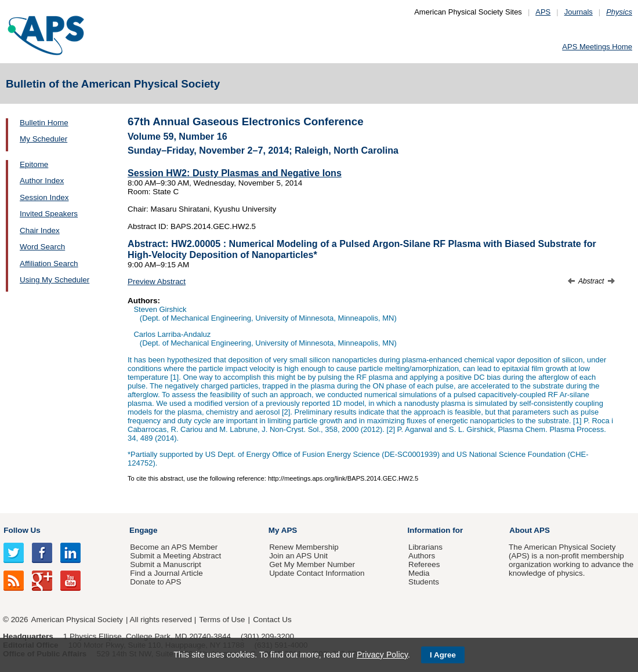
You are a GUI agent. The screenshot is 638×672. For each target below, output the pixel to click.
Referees (424, 564)
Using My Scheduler (55, 280)
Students (424, 582)
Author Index (42, 181)
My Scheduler (43, 139)
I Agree (443, 655)
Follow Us (22, 530)
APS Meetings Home (597, 47)
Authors (422, 556)
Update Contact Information (317, 573)
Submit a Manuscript (165, 564)
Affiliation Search (49, 264)
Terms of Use (222, 620)
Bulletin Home (44, 123)
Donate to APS (155, 582)
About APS (530, 530)
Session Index (44, 197)
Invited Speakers (49, 214)
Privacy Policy (382, 655)
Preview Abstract (157, 281)
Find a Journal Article (166, 573)
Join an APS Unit (298, 556)
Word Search (42, 247)
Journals (579, 12)
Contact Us (272, 620)
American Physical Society (77, 620)
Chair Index (40, 230)
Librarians (425, 547)
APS (543, 12)
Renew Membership (304, 547)
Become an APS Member (174, 547)
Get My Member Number (312, 564)
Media (419, 573)
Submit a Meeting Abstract (175, 556)
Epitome (34, 164)
